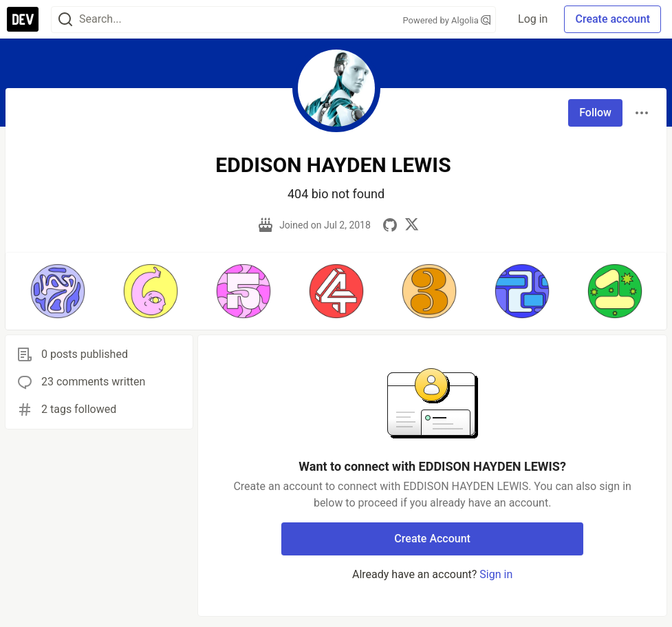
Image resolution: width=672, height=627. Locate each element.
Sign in (496, 574)
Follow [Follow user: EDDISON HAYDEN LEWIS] (595, 113)
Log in (533, 19)
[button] (57, 291)
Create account (613, 19)
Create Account (432, 539)
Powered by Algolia (447, 20)
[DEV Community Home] (23, 19)
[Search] (65, 20)
